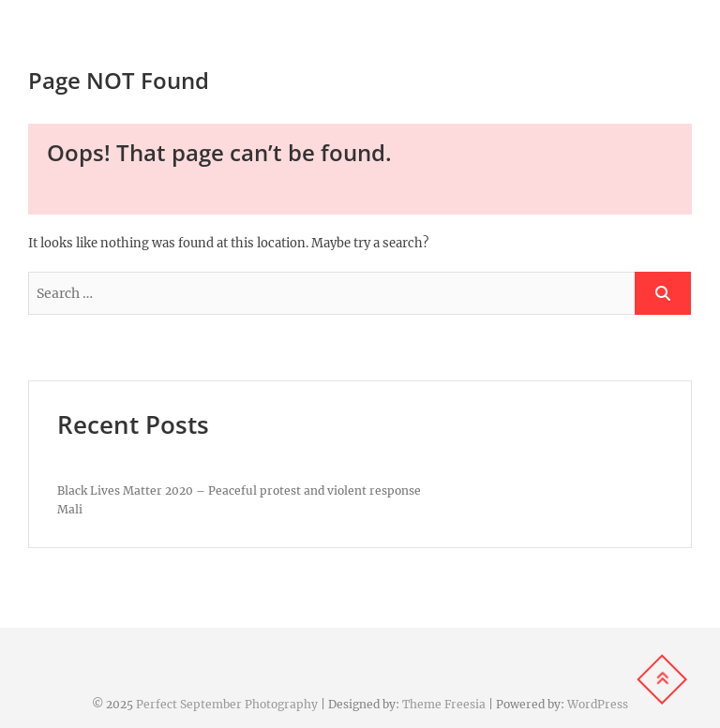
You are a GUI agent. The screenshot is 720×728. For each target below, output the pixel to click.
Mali (70, 509)
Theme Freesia (444, 704)
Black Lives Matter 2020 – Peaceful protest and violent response (239, 490)
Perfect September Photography (227, 704)
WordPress (598, 704)
